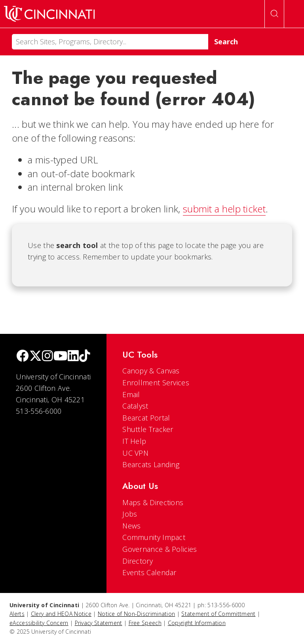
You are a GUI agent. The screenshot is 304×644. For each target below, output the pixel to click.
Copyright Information (197, 623)
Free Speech (145, 623)
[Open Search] (274, 14)
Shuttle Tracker (148, 429)
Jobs (130, 514)
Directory (138, 561)
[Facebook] (23, 357)
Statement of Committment (218, 614)
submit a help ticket (224, 209)
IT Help (134, 441)
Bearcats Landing (151, 464)
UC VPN (135, 453)
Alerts (17, 614)
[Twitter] (36, 357)
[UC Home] (49, 14)
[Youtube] (60, 357)
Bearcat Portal (146, 418)
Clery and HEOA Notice (61, 614)
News (131, 526)
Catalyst (135, 406)
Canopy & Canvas (151, 371)
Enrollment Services (156, 383)
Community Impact (154, 537)
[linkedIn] (73, 357)
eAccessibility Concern (39, 623)
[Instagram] (47, 357)
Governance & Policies (160, 549)
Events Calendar (149, 572)
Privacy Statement (99, 623)
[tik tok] (85, 357)
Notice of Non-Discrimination (136, 614)
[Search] (110, 42)
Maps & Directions (153, 502)
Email (131, 394)
